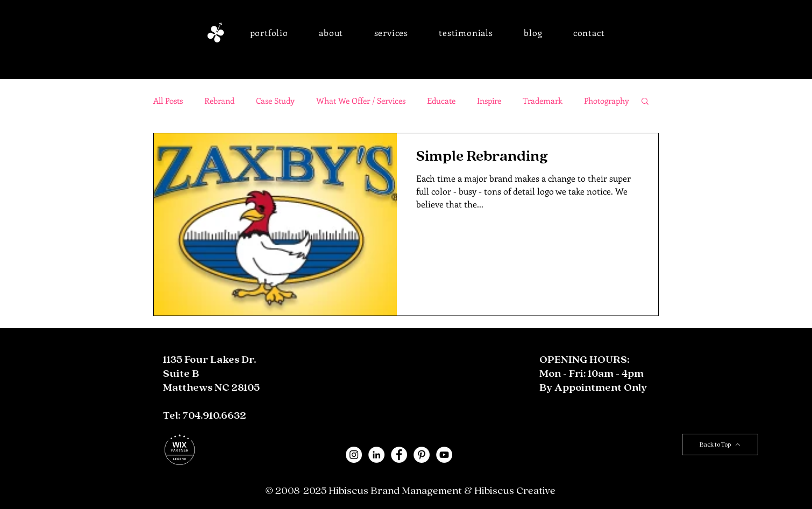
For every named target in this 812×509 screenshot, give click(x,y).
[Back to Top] (720, 445)
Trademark (543, 101)
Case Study (275, 101)
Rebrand (219, 101)
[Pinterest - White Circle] (422, 455)
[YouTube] (444, 455)
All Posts (168, 101)
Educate (441, 101)
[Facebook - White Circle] (399, 455)
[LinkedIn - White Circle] (376, 455)
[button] (269, 33)
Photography (607, 101)
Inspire (489, 101)
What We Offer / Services (361, 101)
